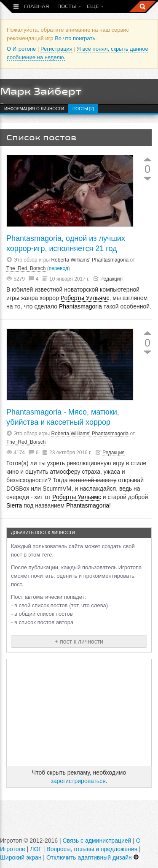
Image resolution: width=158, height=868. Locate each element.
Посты (67, 7)
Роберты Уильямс (85, 298)
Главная (36, 7)
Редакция (111, 279)
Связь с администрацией (97, 841)
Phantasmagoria (80, 306)
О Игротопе (21, 49)
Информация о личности (34, 109)
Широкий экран (21, 857)
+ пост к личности (79, 641)
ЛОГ (36, 849)
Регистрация (56, 49)
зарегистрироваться (78, 781)
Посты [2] (83, 109)
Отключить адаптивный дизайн (89, 857)
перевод (59, 268)
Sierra (14, 505)
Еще (93, 7)
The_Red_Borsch (26, 268)
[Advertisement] (79, 712)
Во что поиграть (75, 38)
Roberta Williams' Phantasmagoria (90, 260)
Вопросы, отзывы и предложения (92, 849)
